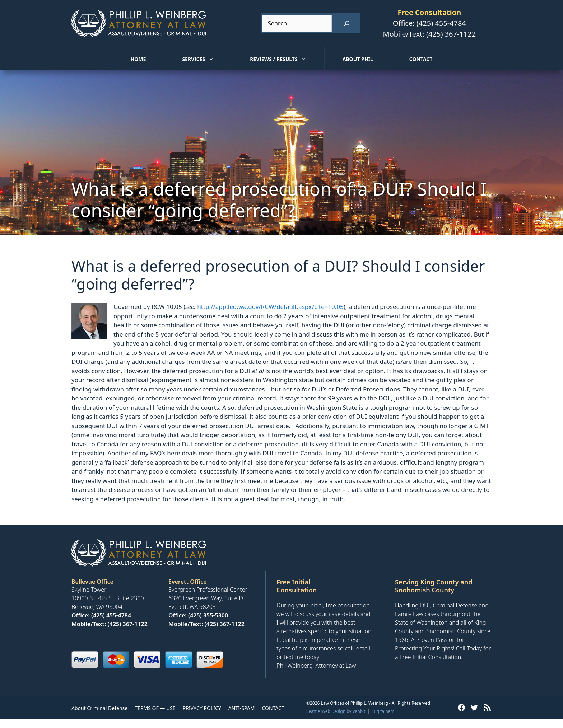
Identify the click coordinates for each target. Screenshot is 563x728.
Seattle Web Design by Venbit (336, 711)
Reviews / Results (287, 59)
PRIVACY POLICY (202, 708)
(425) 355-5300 (208, 615)
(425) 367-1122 (451, 34)
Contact (421, 59)
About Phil (358, 59)
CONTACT (273, 708)
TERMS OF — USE (155, 708)
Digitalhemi (384, 711)
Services (207, 59)
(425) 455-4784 (441, 23)
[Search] (347, 23)
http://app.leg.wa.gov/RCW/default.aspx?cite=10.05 (270, 307)
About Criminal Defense (99, 708)
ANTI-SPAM (242, 708)
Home (138, 59)
